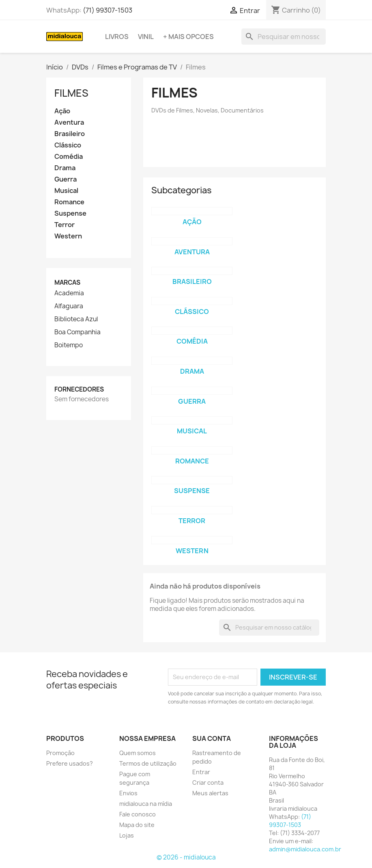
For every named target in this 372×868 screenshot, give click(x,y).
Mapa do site (137, 825)
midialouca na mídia (146, 804)
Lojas (127, 835)
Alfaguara (69, 306)
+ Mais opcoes (188, 37)
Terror (65, 225)
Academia (69, 293)
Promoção (60, 753)
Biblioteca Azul (76, 319)
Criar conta (208, 782)
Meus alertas (210, 793)
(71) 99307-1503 (108, 10)
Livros (117, 37)
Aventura (69, 122)
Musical (66, 191)
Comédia (69, 157)
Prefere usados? (70, 763)
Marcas (67, 282)
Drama (65, 168)
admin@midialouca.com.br (305, 849)
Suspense (70, 213)
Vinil (146, 37)
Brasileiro (70, 134)
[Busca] (284, 37)
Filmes (71, 93)
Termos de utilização (148, 763)
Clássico (68, 145)
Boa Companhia (77, 332)
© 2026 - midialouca (186, 857)
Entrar (201, 772)
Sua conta (212, 738)
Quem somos (138, 753)
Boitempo (69, 345)
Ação (62, 111)
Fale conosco (138, 814)
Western (68, 236)
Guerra (66, 179)
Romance (69, 202)
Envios (128, 793)
